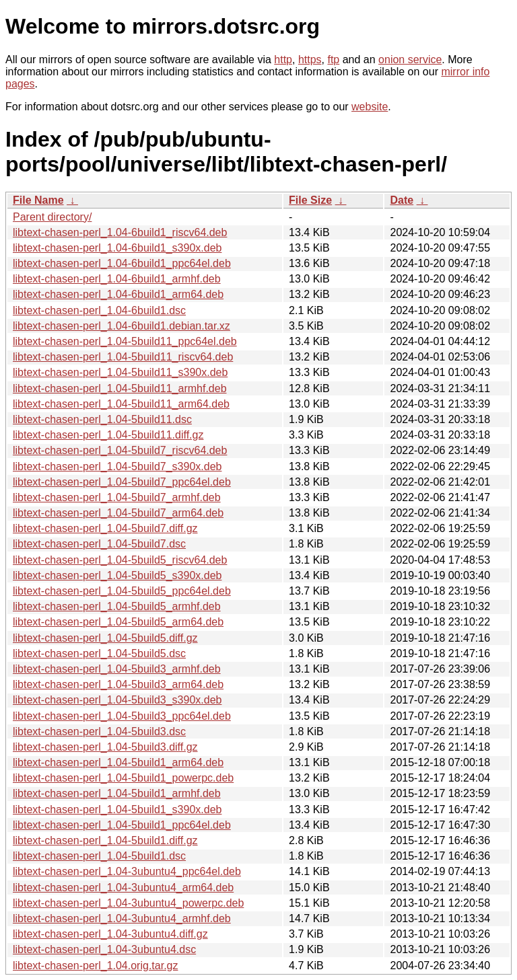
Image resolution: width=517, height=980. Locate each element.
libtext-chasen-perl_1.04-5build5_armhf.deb (117, 606)
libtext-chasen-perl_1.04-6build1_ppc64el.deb (122, 263)
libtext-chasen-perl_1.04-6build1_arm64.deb (118, 294)
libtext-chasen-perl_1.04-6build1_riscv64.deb (120, 232)
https (310, 60)
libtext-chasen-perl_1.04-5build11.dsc (102, 419)
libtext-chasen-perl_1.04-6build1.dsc (99, 310)
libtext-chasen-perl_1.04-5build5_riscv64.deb (120, 560)
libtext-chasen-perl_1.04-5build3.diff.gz (105, 747)
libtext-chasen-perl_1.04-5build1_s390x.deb (117, 809)
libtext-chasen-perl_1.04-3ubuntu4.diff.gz (110, 934)
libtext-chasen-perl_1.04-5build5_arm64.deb (118, 622)
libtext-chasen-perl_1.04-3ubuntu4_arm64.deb (123, 888)
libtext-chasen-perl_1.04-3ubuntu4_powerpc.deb (128, 903)
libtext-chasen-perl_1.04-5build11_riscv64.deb (123, 357)
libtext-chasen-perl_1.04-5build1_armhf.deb (117, 793)
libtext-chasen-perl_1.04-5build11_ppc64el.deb (125, 341)
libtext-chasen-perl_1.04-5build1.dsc (99, 856)
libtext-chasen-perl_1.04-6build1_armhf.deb (117, 279)
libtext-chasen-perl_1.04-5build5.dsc (99, 653)
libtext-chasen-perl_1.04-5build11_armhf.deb (120, 388)
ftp (333, 60)
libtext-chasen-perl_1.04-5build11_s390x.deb (120, 372)
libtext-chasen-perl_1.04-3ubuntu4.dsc (104, 949)
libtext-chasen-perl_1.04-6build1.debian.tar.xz (122, 326)
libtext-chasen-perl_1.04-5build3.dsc (99, 731)
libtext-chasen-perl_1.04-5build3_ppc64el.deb (122, 716)
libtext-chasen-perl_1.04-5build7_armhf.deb (117, 497)
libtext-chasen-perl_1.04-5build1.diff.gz (105, 840)
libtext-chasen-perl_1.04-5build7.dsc (99, 544)
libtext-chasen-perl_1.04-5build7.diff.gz (105, 528)
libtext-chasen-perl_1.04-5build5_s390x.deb (117, 575)
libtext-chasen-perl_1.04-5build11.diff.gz (108, 435)
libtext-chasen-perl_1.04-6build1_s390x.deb (117, 248)
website (370, 107)
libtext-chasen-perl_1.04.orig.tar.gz (95, 966)
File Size (310, 200)
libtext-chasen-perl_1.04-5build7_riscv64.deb (120, 450)
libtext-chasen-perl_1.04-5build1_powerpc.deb (123, 778)
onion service (410, 60)
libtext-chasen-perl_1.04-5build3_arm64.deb (118, 684)
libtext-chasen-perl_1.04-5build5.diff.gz (105, 638)
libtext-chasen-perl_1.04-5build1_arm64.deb (118, 762)
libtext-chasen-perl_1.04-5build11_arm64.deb (121, 404)
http (283, 60)
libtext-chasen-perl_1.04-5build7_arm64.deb (118, 513)
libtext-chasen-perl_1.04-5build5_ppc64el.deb (122, 591)
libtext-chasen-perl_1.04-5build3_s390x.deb (117, 700)
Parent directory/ (52, 217)
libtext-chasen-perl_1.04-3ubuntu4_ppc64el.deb (127, 871)
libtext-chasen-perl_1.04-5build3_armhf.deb (117, 669)
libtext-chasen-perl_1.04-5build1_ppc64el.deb (122, 825)
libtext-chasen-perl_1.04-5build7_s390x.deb (117, 466)
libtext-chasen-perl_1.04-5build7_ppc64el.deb (122, 482)
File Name (38, 200)
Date (402, 200)
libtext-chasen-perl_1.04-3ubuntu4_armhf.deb (122, 918)
